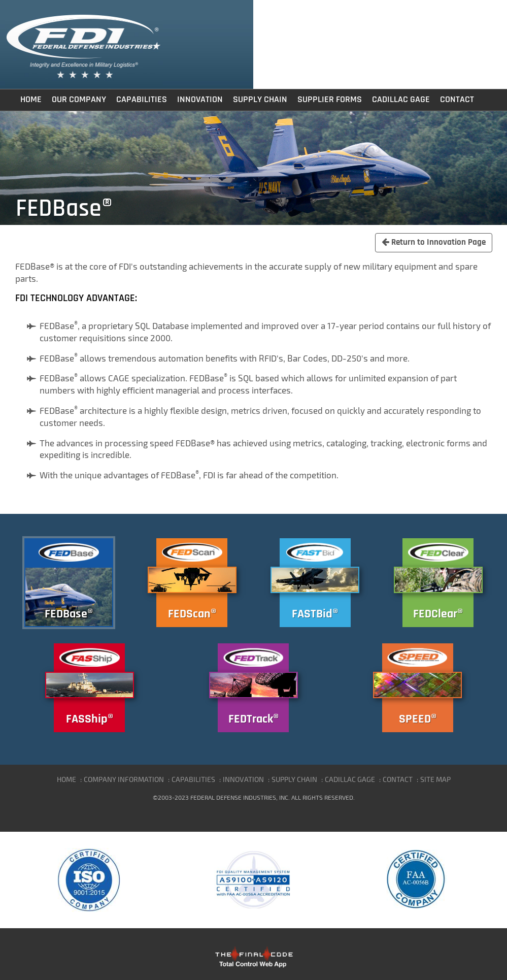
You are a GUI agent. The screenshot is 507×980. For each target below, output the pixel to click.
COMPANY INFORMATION (124, 779)
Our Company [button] (79, 100)
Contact (457, 100)
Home (31, 100)
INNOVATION (243, 779)
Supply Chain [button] (260, 100)
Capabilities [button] (142, 100)
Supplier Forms (330, 100)
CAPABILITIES (193, 779)
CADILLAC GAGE (350, 779)
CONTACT (398, 779)
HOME (66, 779)
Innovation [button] (200, 100)
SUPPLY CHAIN (294, 779)
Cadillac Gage (401, 100)
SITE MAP (435, 779)
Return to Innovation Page (434, 242)
